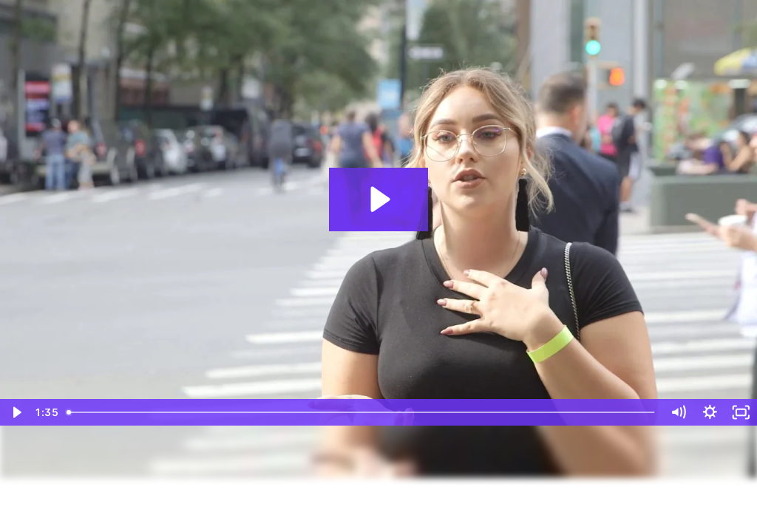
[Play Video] (16, 412)
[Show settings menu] (710, 412)
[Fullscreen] (741, 412)
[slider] (362, 412)
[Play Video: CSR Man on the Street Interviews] (378, 199)
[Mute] (678, 412)
